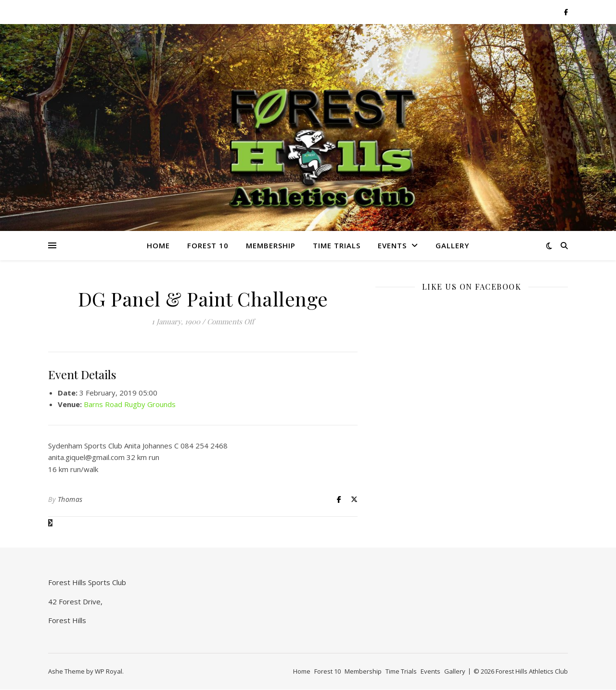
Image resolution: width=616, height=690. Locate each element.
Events (392, 245)
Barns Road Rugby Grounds (130, 404)
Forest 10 (208, 245)
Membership (271, 245)
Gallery (452, 245)
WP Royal (109, 671)
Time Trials (337, 245)
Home (158, 245)
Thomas (70, 499)
